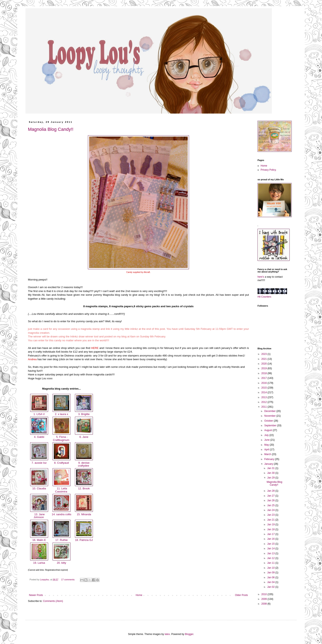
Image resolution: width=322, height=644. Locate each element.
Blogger (189, 634)
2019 (264, 368)
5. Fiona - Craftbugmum (62, 438)
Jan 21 (271, 520)
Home (139, 595)
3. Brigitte (84, 414)
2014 (264, 392)
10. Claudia (39, 488)
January (269, 464)
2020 (264, 364)
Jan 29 (271, 478)
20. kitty (62, 563)
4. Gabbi (39, 437)
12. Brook (84, 488)
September (271, 425)
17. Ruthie (62, 540)
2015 (264, 388)
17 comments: (68, 580)
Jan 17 (271, 534)
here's (261, 277)
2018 (264, 373)
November (270, 416)
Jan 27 (271, 496)
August (269, 430)
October (269, 421)
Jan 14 (271, 549)
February (270, 459)
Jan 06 (271, 577)
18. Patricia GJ (84, 540)
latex (167, 634)
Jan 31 (271, 468)
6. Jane (84, 437)
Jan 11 (271, 563)
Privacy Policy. (269, 170)
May (267, 445)
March (268, 454)
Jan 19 (271, 524)
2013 (264, 397)
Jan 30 (271, 473)
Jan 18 (271, 529)
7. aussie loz (39, 463)
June (267, 440)
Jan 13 (271, 553)
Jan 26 (271, 500)
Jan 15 (271, 544)
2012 (264, 402)
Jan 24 (271, 510)
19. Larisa (39, 563)
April (267, 450)
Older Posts (241, 595)
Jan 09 (271, 573)
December (270, 411)
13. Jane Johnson (39, 516)
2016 (264, 383)
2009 (264, 599)
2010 (264, 594)
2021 (264, 359)
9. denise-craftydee (84, 464)
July (267, 435)
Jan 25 (271, 505)
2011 (264, 407)
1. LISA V (39, 414)
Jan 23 (271, 515)
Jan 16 (271, 539)
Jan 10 (271, 568)
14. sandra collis (62, 514)
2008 (264, 604)
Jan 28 (271, 491)
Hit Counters (264, 297)
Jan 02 (271, 587)
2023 (264, 354)
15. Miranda (84, 514)
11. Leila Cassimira (61, 490)
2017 (264, 378)
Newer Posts (36, 595)
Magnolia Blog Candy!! (51, 129)
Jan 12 (271, 558)
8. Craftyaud (62, 463)
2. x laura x (62, 414)
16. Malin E (39, 540)
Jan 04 (271, 582)
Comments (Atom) (53, 601)
